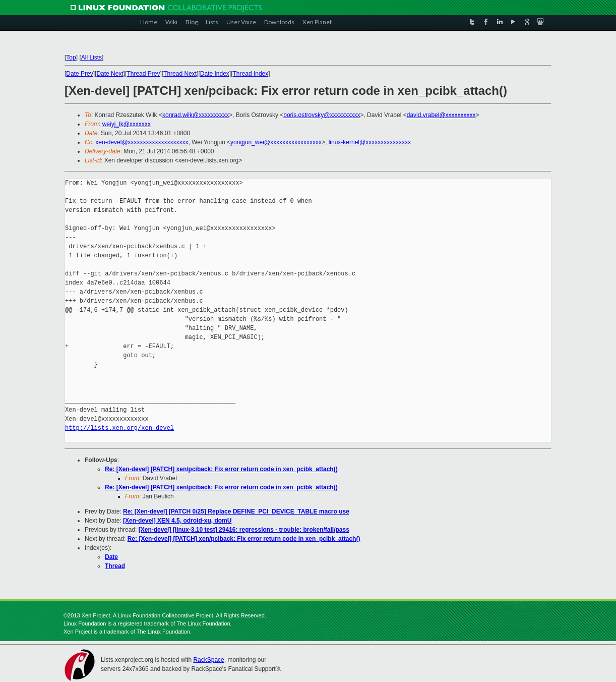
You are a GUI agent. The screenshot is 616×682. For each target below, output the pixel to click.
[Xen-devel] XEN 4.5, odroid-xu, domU (177, 521)
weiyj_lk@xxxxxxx (127, 124)
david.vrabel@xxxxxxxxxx (441, 115)
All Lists (91, 58)
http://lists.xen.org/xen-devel (119, 428)
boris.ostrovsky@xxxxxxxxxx (322, 115)
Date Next (110, 74)
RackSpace (208, 660)
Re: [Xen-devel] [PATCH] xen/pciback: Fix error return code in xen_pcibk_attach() (221, 469)
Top (71, 58)
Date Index (215, 74)
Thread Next (180, 74)
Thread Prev (143, 74)
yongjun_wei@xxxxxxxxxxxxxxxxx (276, 142)
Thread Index (251, 74)
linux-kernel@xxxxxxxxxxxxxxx (370, 142)
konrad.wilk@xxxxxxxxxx (196, 115)
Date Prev (79, 74)
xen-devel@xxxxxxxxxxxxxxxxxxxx (142, 142)
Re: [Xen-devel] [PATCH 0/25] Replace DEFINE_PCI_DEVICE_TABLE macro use (236, 511)
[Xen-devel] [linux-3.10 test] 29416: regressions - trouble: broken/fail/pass (244, 530)
